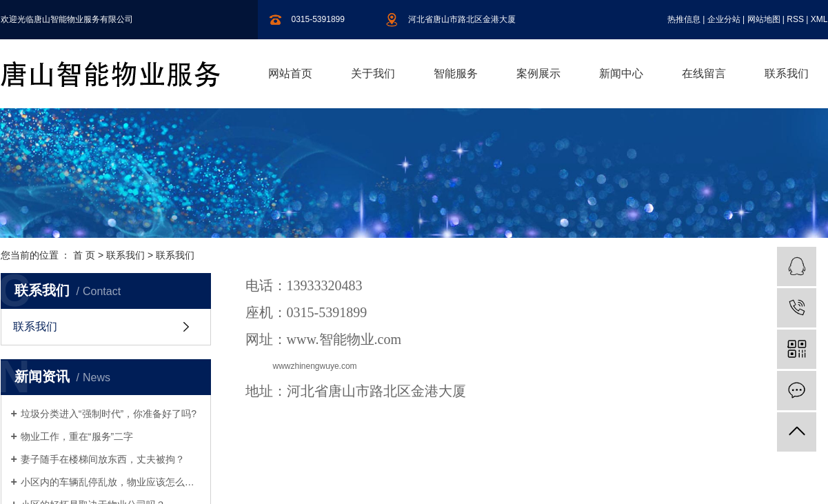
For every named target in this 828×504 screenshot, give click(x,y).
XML (819, 19)
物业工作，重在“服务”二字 (77, 436)
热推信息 (684, 19)
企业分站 (724, 19)
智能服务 (456, 73)
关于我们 (373, 73)
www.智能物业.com (344, 339)
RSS (795, 19)
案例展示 (538, 73)
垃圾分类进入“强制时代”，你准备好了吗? (109, 414)
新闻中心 (621, 73)
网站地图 (764, 19)
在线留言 (704, 73)
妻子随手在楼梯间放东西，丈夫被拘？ (103, 459)
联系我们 (787, 73)
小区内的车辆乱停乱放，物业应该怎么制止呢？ (111, 482)
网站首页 (290, 73)
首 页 (84, 255)
